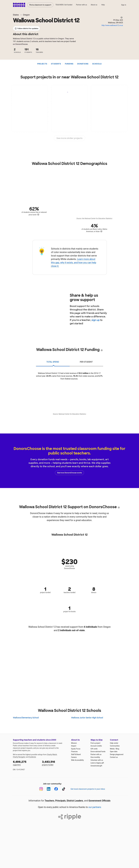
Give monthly (95, 757)
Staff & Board (76, 754)
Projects (42, 64)
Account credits (96, 746)
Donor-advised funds (98, 752)
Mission (74, 743)
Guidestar (32, 757)
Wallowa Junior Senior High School (87, 718)
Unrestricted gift (96, 766)
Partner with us (82, 5)
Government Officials (99, 801)
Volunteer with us (97, 760)
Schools (97, 64)
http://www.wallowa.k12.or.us (112, 25)
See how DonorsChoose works (70, 473)
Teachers (49, 801)
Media (112, 749)
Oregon (26, 15)
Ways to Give (97, 740)
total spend (53, 362)
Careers (74, 757)
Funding (69, 64)
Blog (118, 749)
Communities (115, 746)
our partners (95, 807)
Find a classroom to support (40, 5)
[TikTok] (64, 789)
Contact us (114, 757)
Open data (114, 752)
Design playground (117, 754)
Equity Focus (76, 749)
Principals (60, 801)
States (16, 15)
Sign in (124, 5)
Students (56, 64)
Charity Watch (52, 755)
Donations (83, 64)
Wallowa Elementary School (26, 718)
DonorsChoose (19, 5)
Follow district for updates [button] (27, 29)
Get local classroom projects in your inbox (88, 789)
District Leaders (75, 801)
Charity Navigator (19, 757)
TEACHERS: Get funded (64, 5)
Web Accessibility (77, 760)
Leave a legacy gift (97, 763)
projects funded (55, 763)
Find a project (95, 743)
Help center (114, 743)
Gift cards (94, 749)
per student (86, 362)
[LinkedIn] (49, 789)
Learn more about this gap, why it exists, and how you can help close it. (74, 263)
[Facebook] (56, 789)
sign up (96, 320)
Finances (74, 752)
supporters (26, 763)
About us (94, 5)
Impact (74, 746)
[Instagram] (41, 789)
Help (103, 5)
